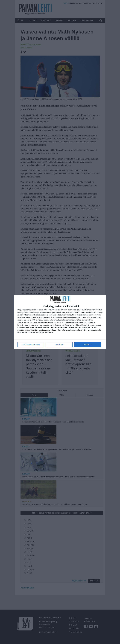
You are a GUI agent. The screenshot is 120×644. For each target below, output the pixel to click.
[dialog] (60, 322)
